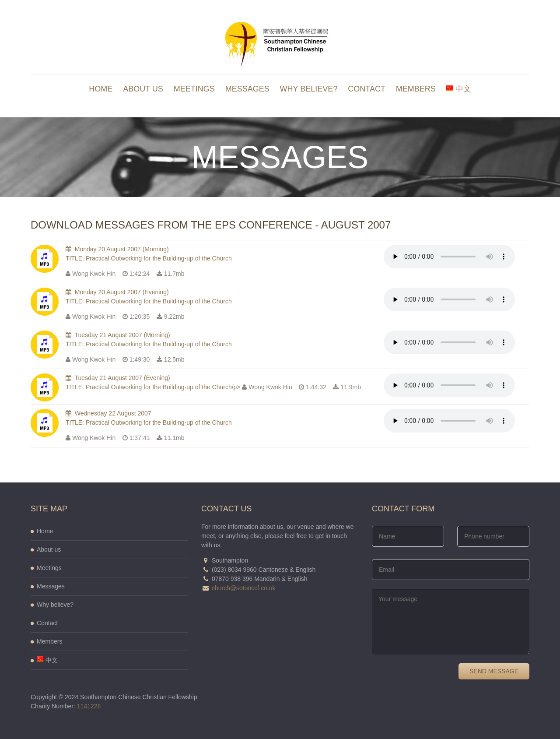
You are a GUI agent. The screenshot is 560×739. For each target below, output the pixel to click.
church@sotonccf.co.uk (244, 588)
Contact (367, 89)
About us (143, 89)
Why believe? (309, 89)
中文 (459, 89)
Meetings (194, 89)
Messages (247, 89)
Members (416, 89)
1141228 (89, 706)
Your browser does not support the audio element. (449, 257)
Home (101, 89)
